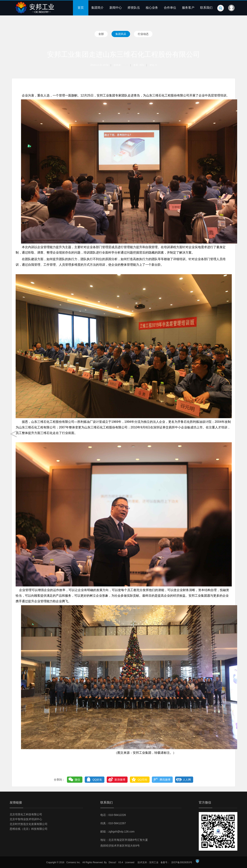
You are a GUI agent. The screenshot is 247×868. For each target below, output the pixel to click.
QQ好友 (97, 780)
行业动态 (143, 34)
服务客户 (188, 8)
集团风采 (121, 34)
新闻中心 (116, 8)
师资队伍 (134, 8)
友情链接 (16, 802)
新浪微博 (120, 780)
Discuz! (112, 862)
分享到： (59, 780)
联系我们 (206, 8)
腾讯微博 (165, 780)
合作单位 (170, 8)
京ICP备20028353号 (182, 862)
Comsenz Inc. (73, 862)
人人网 (187, 780)
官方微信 (205, 802)
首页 (81, 8)
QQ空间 (142, 780)
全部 (101, 34)
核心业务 (152, 8)
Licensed (130, 862)
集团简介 (97, 8)
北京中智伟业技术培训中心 (26, 819)
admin (125, 65)
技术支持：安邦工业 (148, 862)
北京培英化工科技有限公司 (26, 814)
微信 (77, 780)
